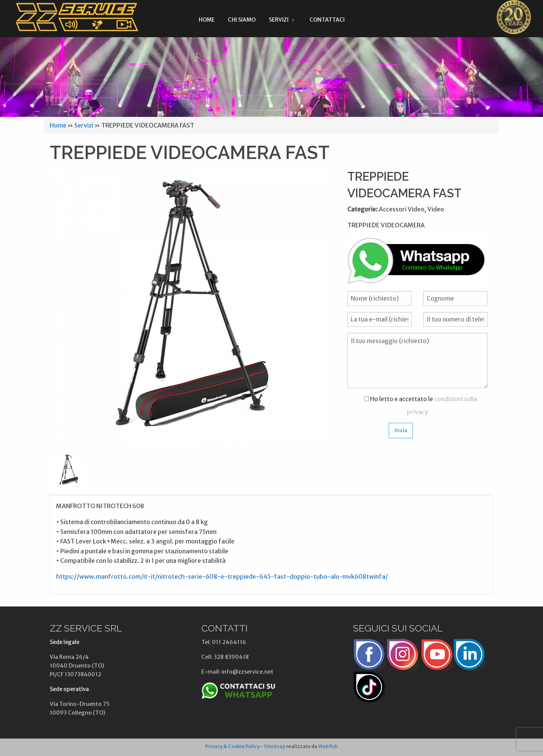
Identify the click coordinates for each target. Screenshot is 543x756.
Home (207, 20)
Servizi (279, 20)
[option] (190, 307)
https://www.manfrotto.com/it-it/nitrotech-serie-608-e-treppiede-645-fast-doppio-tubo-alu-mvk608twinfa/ (222, 576)
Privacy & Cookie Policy (232, 746)
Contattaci (327, 20)
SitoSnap (275, 746)
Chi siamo (242, 20)
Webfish (328, 746)
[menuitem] (207, 19)
